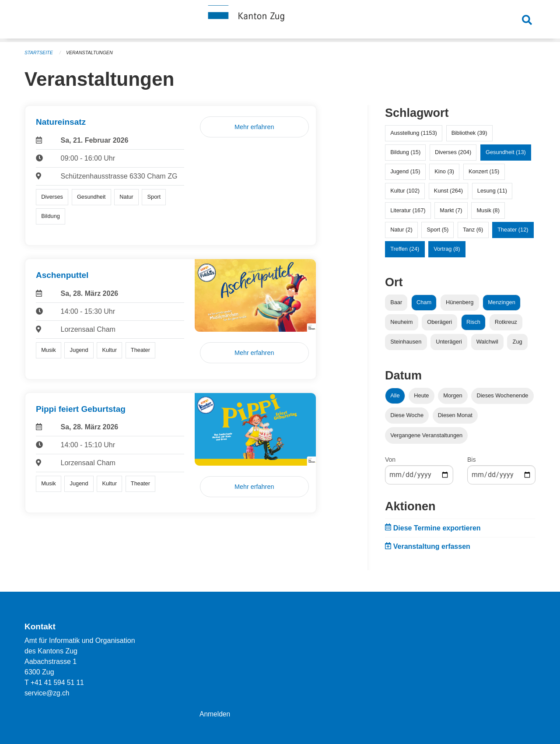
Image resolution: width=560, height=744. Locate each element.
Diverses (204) (453, 152)
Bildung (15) (405, 152)
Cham (424, 302)
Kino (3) (444, 171)
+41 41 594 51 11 (58, 683)
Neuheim (401, 322)
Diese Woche (407, 415)
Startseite (39, 53)
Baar (396, 302)
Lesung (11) (492, 191)
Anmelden (215, 714)
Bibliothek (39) (469, 133)
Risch (473, 322)
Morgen (453, 395)
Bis (471, 460)
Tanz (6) (473, 230)
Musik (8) (488, 210)
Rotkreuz (506, 322)
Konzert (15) (484, 171)
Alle (395, 395)
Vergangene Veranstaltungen (426, 435)
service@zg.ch (47, 693)
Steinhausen (406, 342)
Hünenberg (460, 302)
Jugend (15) (405, 171)
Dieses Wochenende (503, 395)
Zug (518, 342)
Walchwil (487, 342)
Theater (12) (513, 230)
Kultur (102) (405, 191)
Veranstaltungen (91, 53)
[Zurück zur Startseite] (280, 21)
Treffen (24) (405, 249)
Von (390, 460)
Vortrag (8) (447, 249)
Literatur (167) (408, 210)
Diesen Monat (455, 415)
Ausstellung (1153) (414, 133)
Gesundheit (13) (506, 152)
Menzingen (502, 302)
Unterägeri (449, 342)
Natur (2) (401, 230)
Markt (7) (451, 210)
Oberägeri (439, 322)
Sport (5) (437, 230)
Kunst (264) (448, 191)
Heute (421, 395)
